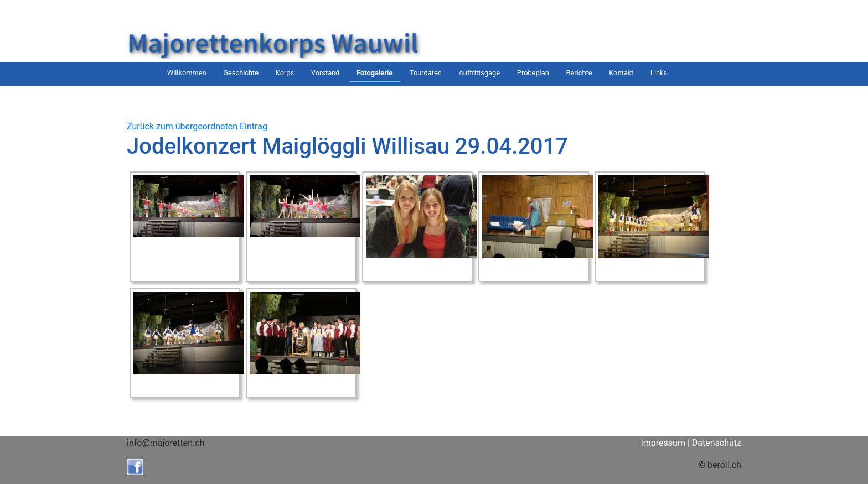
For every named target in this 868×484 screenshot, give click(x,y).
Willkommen (187, 73)
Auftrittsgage (480, 73)
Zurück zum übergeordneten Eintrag (197, 126)
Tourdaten (426, 73)
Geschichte (241, 73)
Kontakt (621, 73)
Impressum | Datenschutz (691, 443)
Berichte (579, 73)
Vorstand (325, 73)
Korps (285, 73)
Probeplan (533, 73)
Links (659, 73)
